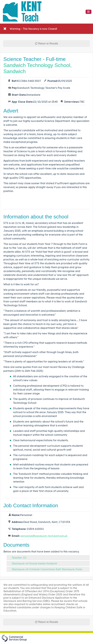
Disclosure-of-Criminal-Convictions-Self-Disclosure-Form (47, 569)
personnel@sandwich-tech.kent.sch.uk (44, 536)
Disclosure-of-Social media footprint (34, 563)
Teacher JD (19, 558)
